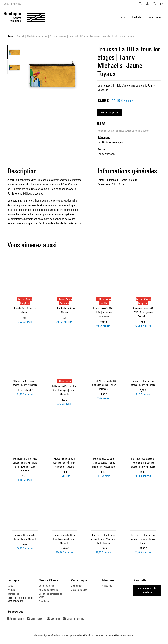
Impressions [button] (154, 17)
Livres (10, 586)
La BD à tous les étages (110, 142)
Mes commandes (79, 590)
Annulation (44, 601)
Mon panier (76, 586)
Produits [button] (136, 17)
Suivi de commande (48, 590)
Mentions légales (42, 635)
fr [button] (160, 4)
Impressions (13, 594)
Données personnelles (72, 635)
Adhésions (107, 586)
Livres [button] (122, 17)
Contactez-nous (46, 586)
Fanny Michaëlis (106, 154)
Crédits (55, 635)
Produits (11, 590)
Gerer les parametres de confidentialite (20, 599)
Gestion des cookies (125, 635)
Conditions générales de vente (50, 595)
